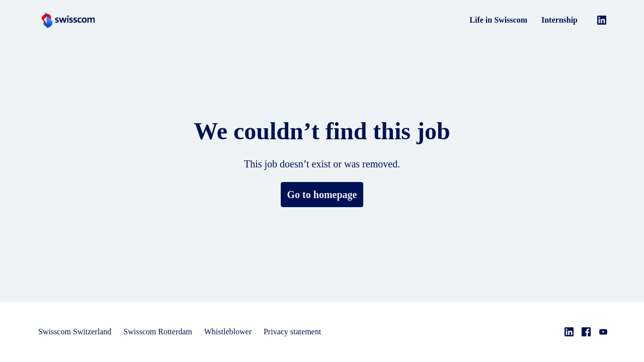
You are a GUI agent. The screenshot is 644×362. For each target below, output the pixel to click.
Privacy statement (308, 332)
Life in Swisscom (499, 20)
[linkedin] (602, 20)
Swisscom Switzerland (77, 332)
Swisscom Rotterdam (165, 332)
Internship (560, 20)
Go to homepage (322, 195)
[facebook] (586, 332)
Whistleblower (239, 332)
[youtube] (603, 332)
